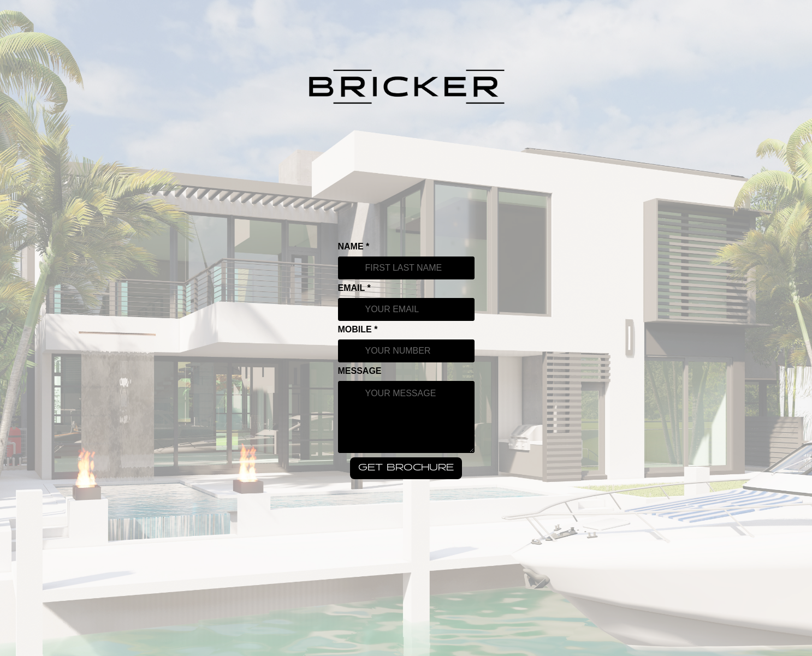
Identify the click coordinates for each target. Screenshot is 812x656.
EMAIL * (354, 288)
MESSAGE (360, 371)
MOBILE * (358, 330)
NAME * (354, 247)
